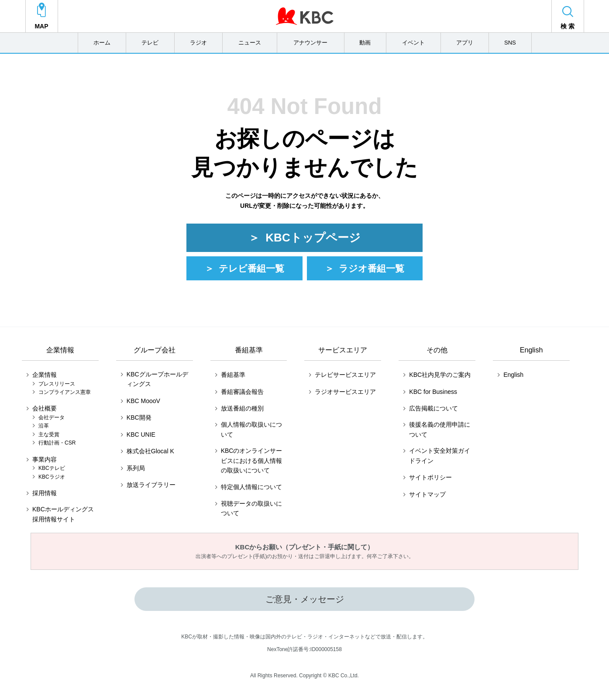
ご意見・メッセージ (305, 602)
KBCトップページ (313, 240)
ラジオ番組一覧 (372, 271)
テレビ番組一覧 (251, 271)
